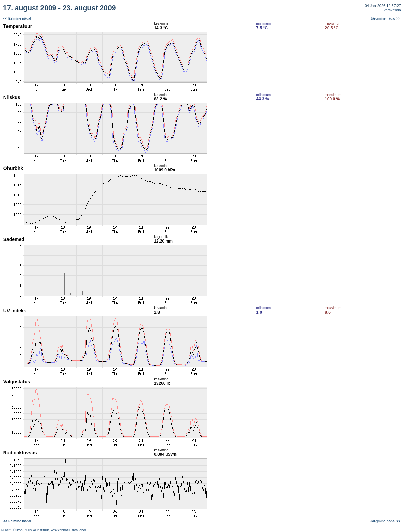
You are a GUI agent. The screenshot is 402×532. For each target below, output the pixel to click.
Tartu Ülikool (14, 530)
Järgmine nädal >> (385, 19)
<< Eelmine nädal (17, 19)
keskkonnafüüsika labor (69, 530)
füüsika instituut (37, 530)
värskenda (392, 10)
